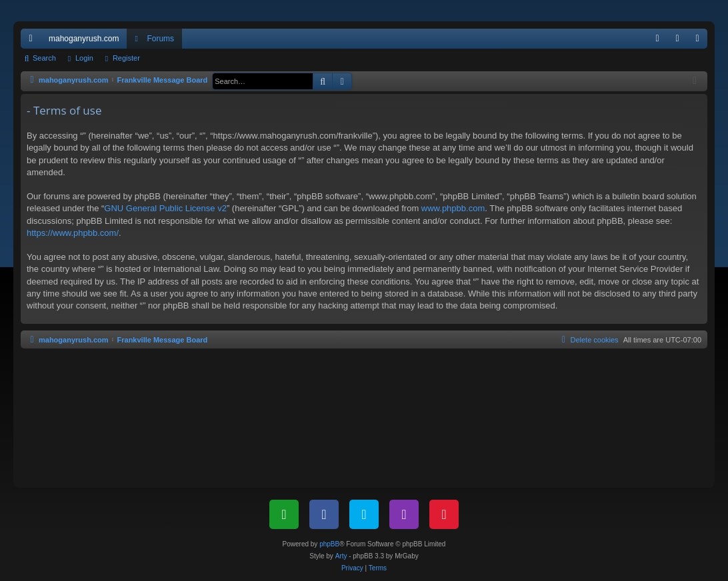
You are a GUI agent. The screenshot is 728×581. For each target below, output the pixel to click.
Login (84, 58)
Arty (341, 556)
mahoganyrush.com (84, 39)
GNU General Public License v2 (165, 208)
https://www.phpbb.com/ (73, 233)
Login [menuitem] (680, 41)
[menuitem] (657, 39)
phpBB (329, 544)
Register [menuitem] (700, 41)
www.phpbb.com (453, 208)
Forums (160, 39)
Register (126, 58)
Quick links (33, 41)
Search (44, 58)
